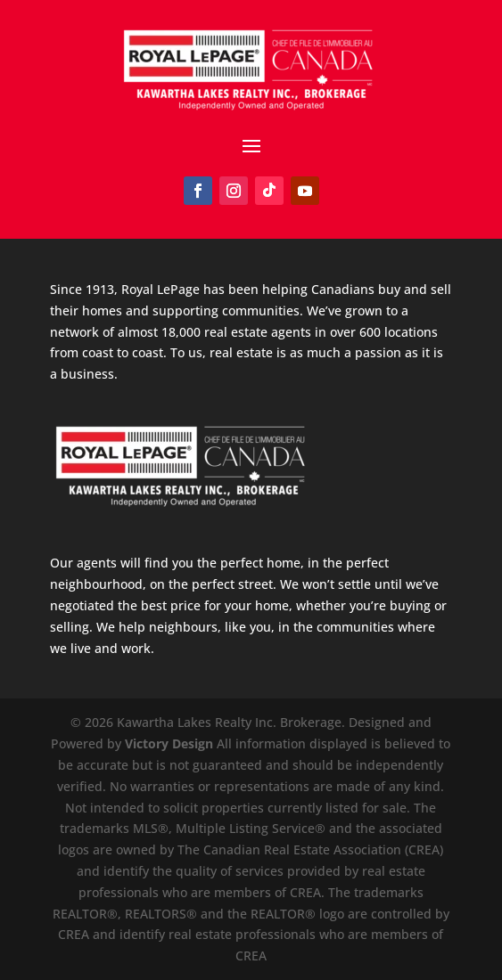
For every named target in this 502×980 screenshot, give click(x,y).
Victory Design (169, 743)
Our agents (83, 563)
